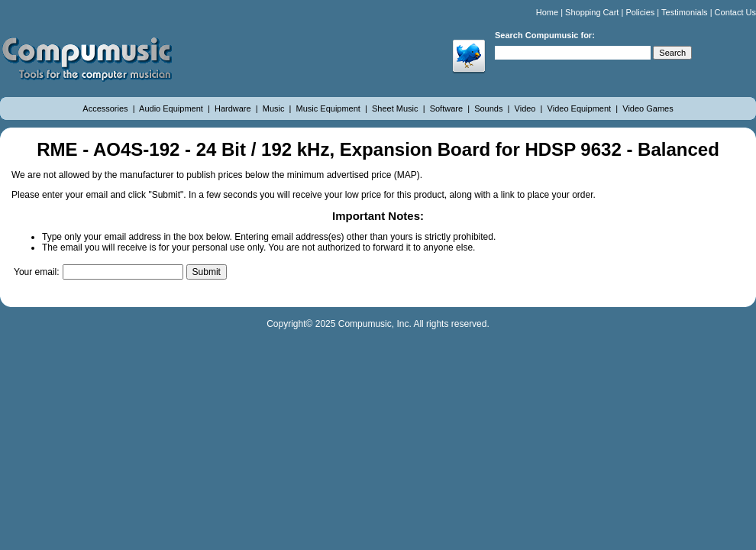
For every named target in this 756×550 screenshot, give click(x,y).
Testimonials (685, 12)
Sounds (489, 108)
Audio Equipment (172, 108)
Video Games (648, 108)
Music (275, 108)
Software (447, 108)
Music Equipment (330, 108)
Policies (640, 12)
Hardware (234, 108)
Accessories (106, 108)
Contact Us (735, 12)
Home (547, 12)
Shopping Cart (592, 12)
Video (527, 108)
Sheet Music (396, 108)
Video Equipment (581, 108)
